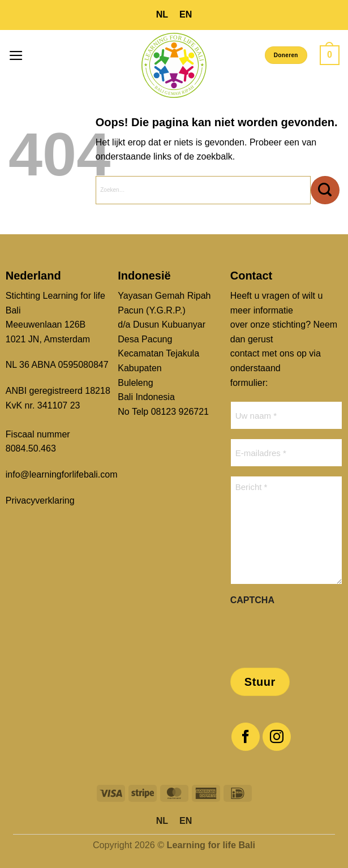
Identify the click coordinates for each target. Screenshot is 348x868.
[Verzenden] (325, 190)
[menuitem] (162, 15)
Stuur (260, 682)
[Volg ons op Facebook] (246, 737)
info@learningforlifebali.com (62, 474)
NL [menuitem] (162, 14)
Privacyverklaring (40, 500)
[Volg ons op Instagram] (277, 737)
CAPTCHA (252, 600)
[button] (16, 55)
